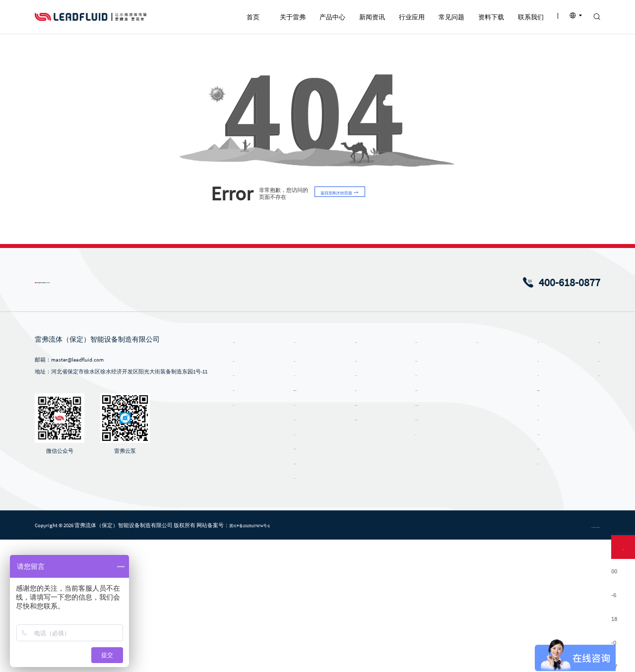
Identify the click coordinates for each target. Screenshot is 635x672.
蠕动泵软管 (303, 595)
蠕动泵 (298, 492)
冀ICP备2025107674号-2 (260, 658)
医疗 (406, 565)
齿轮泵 (298, 565)
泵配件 (298, 609)
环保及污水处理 (420, 536)
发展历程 (245, 506)
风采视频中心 (362, 550)
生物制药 (412, 492)
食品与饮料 (414, 521)
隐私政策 (508, 658)
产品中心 (304, 473)
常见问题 (470, 473)
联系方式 (578, 492)
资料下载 (526, 473)
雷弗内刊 (356, 521)
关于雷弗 (248, 473)
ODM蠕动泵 (303, 521)
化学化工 (412, 506)
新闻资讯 (359, 473)
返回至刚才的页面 (348, 326)
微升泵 (298, 506)
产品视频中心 (362, 536)
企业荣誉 (245, 521)
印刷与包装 (414, 550)
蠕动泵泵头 (303, 580)
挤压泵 (298, 550)
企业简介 (245, 492)
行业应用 (415, 473)
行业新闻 (356, 506)
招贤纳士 (578, 506)
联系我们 (581, 473)
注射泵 (298, 536)
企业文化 (245, 536)
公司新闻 (356, 492)
